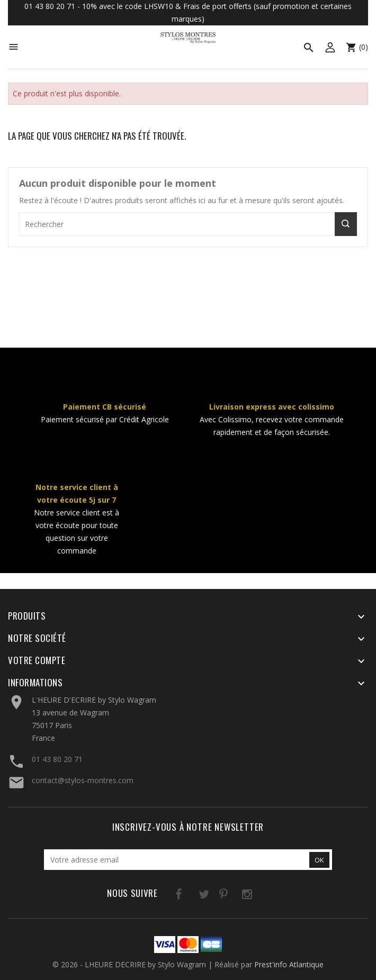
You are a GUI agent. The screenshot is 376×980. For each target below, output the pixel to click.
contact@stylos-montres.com (83, 780)
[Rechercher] (188, 224)
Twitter (190, 896)
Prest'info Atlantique (289, 964)
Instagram (234, 896)
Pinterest (212, 896)
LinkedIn (256, 896)
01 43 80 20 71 (57, 759)
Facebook (169, 896)
